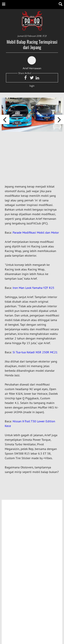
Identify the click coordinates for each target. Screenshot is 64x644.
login (32, 86)
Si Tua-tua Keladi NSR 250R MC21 (35, 352)
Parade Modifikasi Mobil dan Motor (36, 232)
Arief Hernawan (32, 63)
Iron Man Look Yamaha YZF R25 (33, 288)
